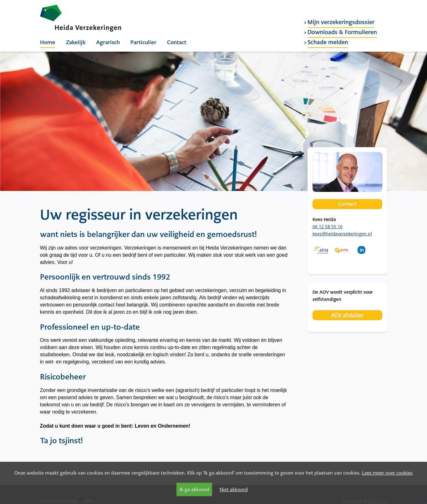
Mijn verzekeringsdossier (341, 22)
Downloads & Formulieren (342, 32)
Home (48, 42)
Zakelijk (76, 42)
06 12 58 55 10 (328, 227)
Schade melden (328, 42)
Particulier (143, 42)
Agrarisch (108, 42)
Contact (177, 42)
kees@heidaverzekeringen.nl (342, 234)
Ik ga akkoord (194, 489)
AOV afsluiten (347, 315)
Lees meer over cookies (387, 473)
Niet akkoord (234, 489)
